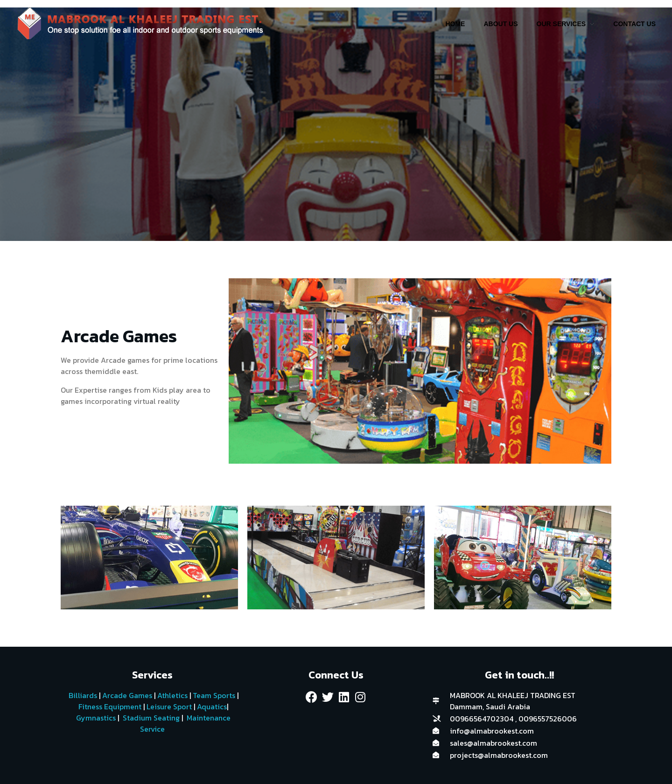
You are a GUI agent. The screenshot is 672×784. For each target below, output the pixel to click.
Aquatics (211, 706)
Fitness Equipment (110, 706)
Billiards (83, 695)
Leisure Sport (169, 706)
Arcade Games (127, 695)
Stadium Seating (150, 718)
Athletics (172, 695)
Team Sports (214, 695)
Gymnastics (95, 718)
